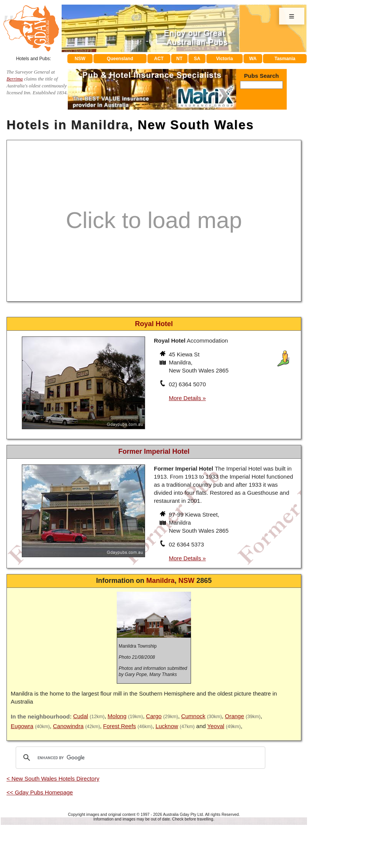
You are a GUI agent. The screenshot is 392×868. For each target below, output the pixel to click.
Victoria (225, 59)
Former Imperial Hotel (154, 451)
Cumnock (193, 716)
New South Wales (196, 125)
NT (179, 59)
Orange (235, 716)
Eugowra (22, 726)
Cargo (154, 716)
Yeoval (216, 726)
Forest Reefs (119, 726)
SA (197, 59)
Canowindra (68, 726)
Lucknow (167, 726)
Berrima (15, 79)
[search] (139, 758)
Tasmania (285, 59)
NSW (80, 59)
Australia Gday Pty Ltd (183, 814)
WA (253, 59)
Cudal (81, 716)
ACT (159, 59)
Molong (117, 716)
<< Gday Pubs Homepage (40, 792)
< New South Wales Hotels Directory (53, 779)
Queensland (120, 59)
